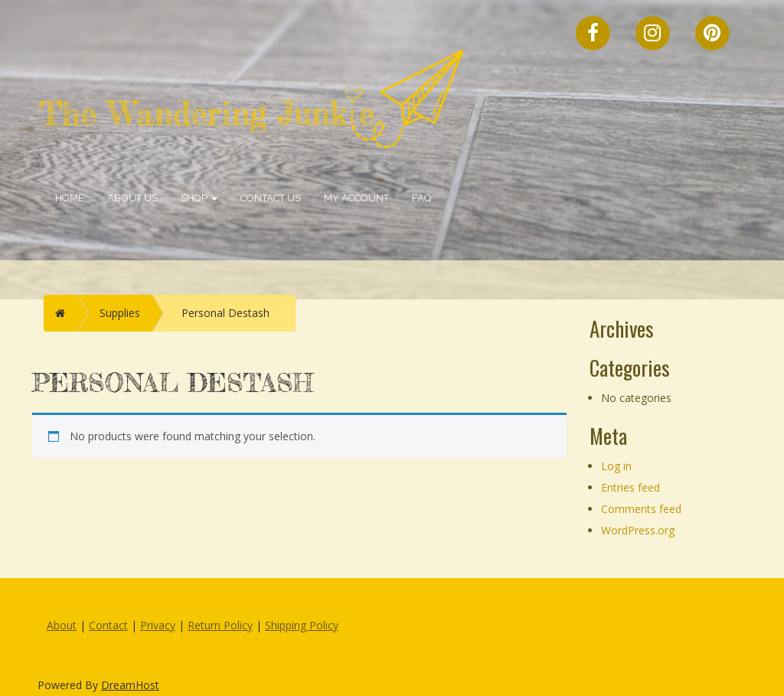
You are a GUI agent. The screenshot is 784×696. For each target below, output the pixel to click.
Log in (616, 466)
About (62, 625)
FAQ (421, 198)
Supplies (120, 313)
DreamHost (130, 685)
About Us (132, 198)
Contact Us (271, 198)
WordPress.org (638, 530)
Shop (199, 198)
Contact (108, 625)
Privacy (158, 625)
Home (70, 198)
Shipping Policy (302, 625)
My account (356, 198)
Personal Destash (225, 313)
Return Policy (220, 625)
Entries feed (630, 487)
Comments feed (641, 509)
